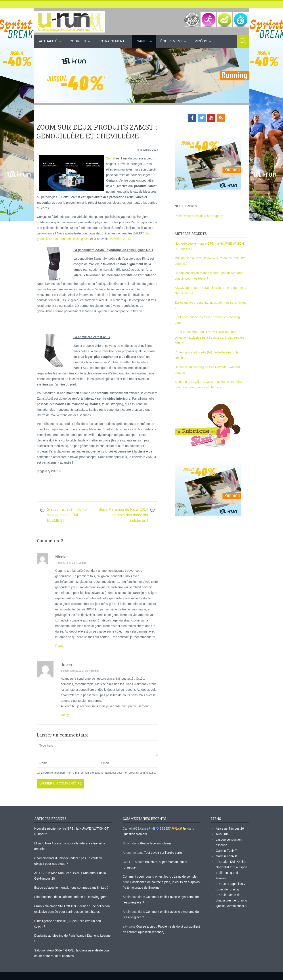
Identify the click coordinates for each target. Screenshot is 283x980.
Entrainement (111, 41)
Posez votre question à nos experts (199, 216)
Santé (142, 41)
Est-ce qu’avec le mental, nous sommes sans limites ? (71, 888)
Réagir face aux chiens (156, 843)
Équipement (171, 41)
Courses (78, 41)
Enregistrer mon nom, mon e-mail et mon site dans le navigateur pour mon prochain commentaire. (98, 773)
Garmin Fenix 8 (226, 856)
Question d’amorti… (136, 834)
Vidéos (201, 41)
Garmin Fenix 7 (226, 851)
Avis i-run (222, 834)
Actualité (48, 41)
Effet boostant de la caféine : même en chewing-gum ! (71, 897)
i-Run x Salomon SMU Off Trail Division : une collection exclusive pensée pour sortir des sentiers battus (210, 338)
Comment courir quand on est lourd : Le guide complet (160, 876)
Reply (59, 646)
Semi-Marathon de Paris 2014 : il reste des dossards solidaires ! (123, 515)
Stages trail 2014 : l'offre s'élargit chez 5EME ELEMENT (67, 515)
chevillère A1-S (120, 239)
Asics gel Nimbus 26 (230, 828)
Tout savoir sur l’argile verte (163, 853)
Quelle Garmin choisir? (231, 906)
